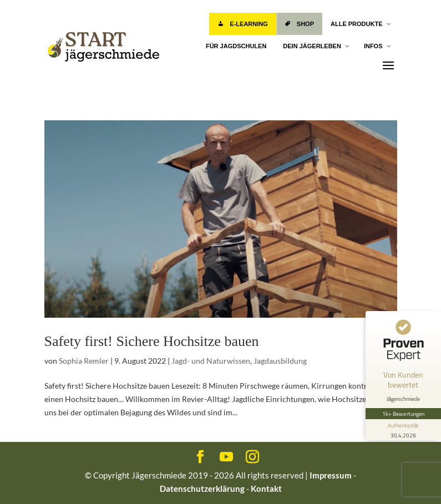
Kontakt (266, 488)
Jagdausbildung (280, 361)
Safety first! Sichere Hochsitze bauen (152, 341)
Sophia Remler (84, 361)
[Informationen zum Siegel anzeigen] (403, 430)
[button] (24, 480)
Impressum (331, 475)
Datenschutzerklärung (202, 488)
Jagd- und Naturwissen (211, 361)
